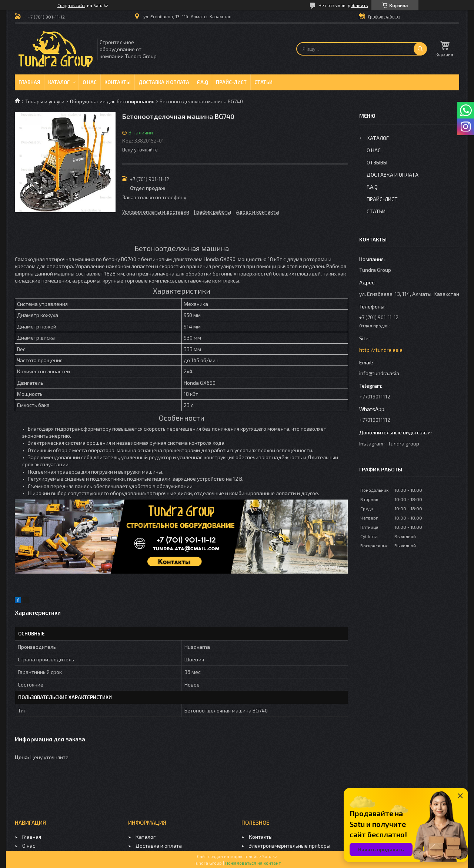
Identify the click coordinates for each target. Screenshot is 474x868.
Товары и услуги (45, 101)
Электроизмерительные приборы (290, 846)
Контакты (118, 82)
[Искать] (420, 49)
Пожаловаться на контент (253, 863)
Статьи (263, 82)
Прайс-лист (231, 82)
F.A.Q (203, 82)
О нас (90, 82)
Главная (29, 82)
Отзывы (377, 162)
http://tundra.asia (381, 350)
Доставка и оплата (164, 82)
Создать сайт (71, 5)
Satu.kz (270, 856)
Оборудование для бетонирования (112, 101)
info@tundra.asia (379, 373)
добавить (358, 5)
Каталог (59, 82)
